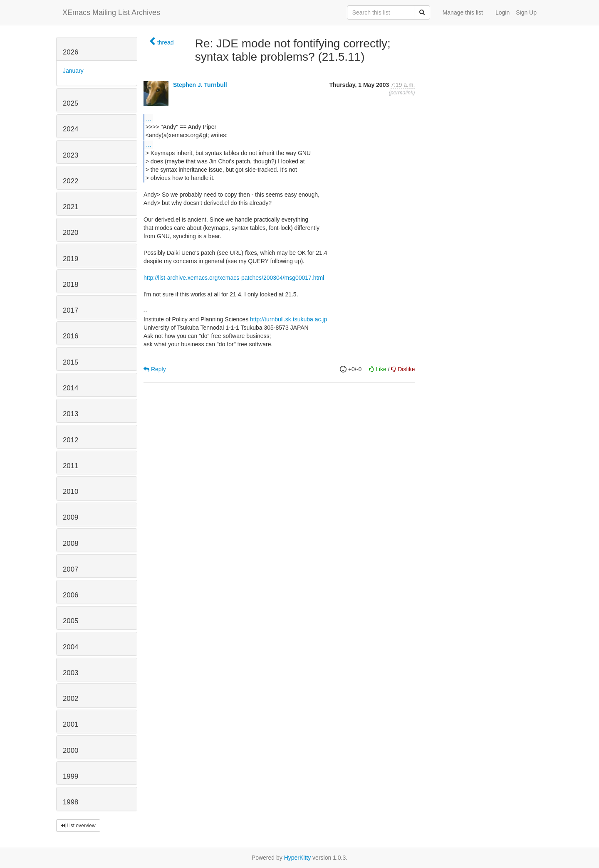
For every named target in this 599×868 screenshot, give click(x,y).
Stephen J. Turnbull (200, 85)
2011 (71, 466)
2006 (71, 595)
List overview (78, 826)
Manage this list (463, 12)
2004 (71, 647)
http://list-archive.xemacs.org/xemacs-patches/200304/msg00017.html (234, 278)
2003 (71, 673)
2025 (71, 103)
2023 (71, 155)
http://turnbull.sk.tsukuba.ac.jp (288, 319)
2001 (71, 724)
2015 (71, 362)
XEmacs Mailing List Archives (111, 12)
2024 (71, 129)
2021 (71, 207)
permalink (402, 93)
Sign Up (526, 12)
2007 (71, 569)
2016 (71, 336)
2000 (71, 751)
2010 (71, 492)
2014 (71, 388)
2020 (71, 233)
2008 (71, 544)
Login (502, 12)
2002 (71, 699)
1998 (71, 802)
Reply (155, 369)
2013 (71, 414)
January (73, 71)
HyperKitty (298, 858)
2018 (71, 285)
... (149, 118)
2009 (71, 517)
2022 (71, 181)
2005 (71, 621)
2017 (71, 310)
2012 (71, 440)
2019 (71, 259)
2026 (71, 52)
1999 (71, 776)
